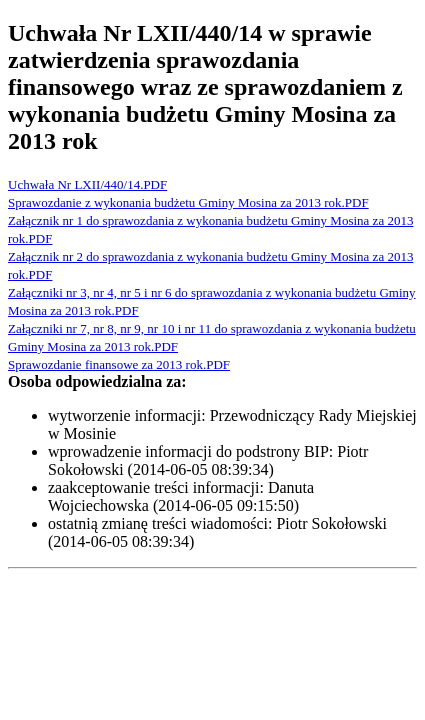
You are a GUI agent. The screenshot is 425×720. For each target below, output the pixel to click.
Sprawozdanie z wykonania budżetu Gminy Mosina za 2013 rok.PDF (188, 202)
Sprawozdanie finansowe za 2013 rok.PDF (119, 364)
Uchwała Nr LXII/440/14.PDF (87, 184)
